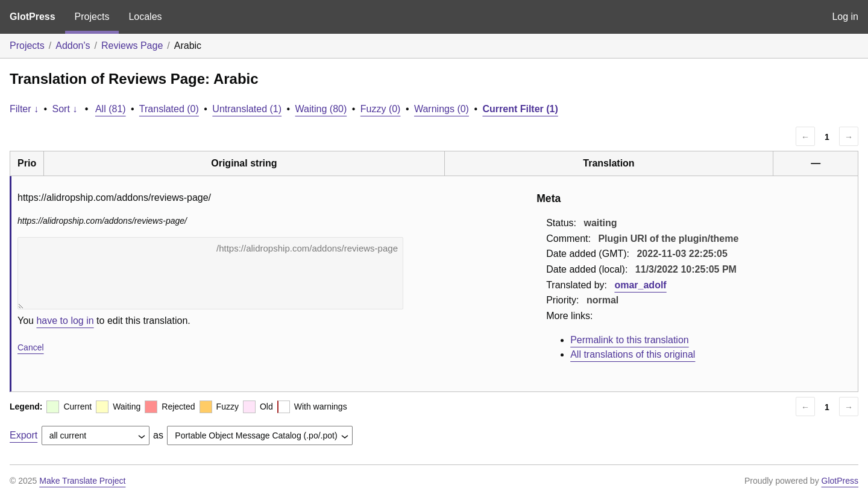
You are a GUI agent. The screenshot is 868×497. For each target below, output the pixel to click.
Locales (145, 17)
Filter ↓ (24, 109)
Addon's (73, 46)
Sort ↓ (65, 109)
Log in (845, 17)
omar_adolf (640, 285)
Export (24, 435)
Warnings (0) (442, 109)
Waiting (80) (321, 109)
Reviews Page (132, 46)
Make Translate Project (82, 481)
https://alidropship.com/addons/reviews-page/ (210, 273)
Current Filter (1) (520, 109)
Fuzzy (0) (381, 109)
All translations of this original (633, 354)
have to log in (65, 321)
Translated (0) (169, 109)
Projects (92, 17)
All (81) (111, 109)
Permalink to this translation (630, 340)
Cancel (31, 347)
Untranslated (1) (247, 109)
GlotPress (33, 17)
